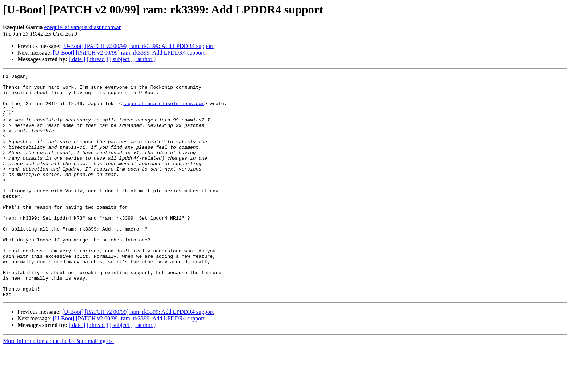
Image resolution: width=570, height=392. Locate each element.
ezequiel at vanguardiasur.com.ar (82, 27)
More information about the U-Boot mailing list (59, 386)
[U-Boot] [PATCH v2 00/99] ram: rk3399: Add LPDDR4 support (138, 46)
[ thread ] (97, 59)
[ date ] (77, 59)
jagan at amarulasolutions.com (163, 110)
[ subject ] (121, 59)
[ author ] (145, 59)
